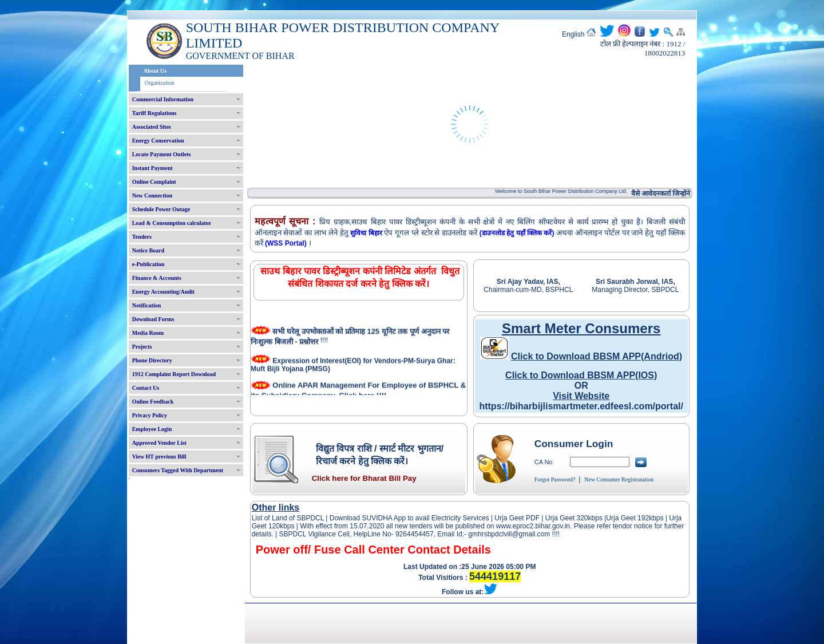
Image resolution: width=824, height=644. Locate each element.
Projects (142, 347)
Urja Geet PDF (517, 518)
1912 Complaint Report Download (174, 374)
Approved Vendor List (159, 443)
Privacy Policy (150, 415)
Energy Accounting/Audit (163, 292)
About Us (155, 71)
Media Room (148, 333)
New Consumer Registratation (619, 479)
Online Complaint (154, 182)
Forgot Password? (555, 479)
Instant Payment (152, 168)
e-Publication (148, 264)
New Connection (152, 195)
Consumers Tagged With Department (178, 470)
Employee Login (152, 429)
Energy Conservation (158, 141)
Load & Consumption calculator (172, 223)
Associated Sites (152, 127)
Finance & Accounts (157, 278)
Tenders (142, 237)
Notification (147, 305)
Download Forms (153, 319)
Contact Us (146, 388)
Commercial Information (163, 99)
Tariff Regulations (154, 113)
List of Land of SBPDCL (288, 518)
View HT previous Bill (159, 457)
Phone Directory (152, 360)
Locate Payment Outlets (162, 154)
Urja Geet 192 (627, 518)
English (573, 34)
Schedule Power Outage (161, 209)
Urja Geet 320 (567, 518)
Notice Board (148, 250)
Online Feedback (153, 402)
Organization (160, 83)
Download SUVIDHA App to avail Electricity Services (409, 518)
